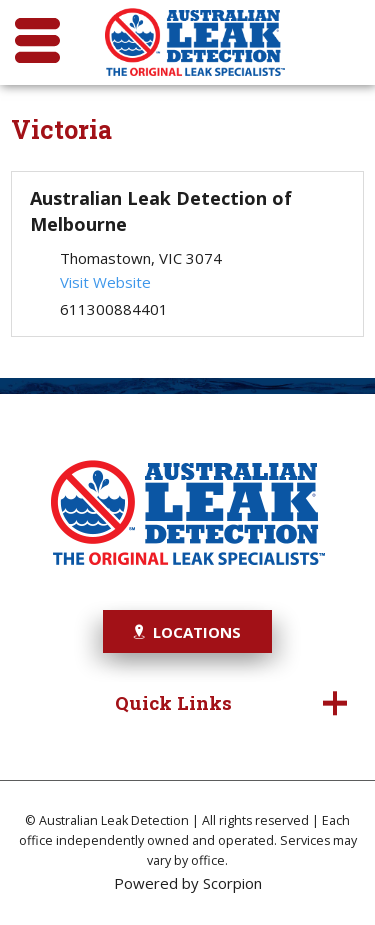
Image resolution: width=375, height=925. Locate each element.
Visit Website (105, 282)
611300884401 (114, 309)
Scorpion (232, 883)
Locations (187, 632)
